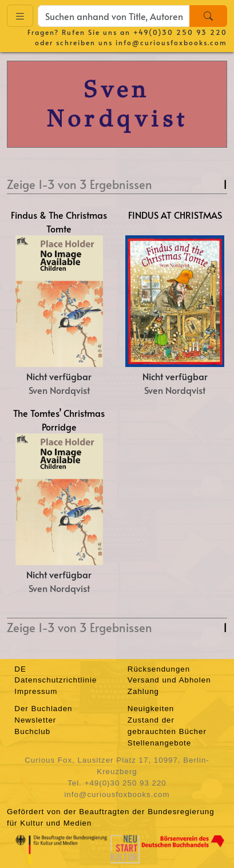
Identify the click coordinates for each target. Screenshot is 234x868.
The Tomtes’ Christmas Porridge (59, 420)
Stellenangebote (159, 743)
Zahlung (143, 691)
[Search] (208, 16)
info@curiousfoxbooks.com (171, 42)
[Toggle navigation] (20, 16)
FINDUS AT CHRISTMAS (175, 215)
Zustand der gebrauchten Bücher (167, 726)
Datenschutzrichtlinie (55, 680)
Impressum (36, 691)
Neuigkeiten (151, 709)
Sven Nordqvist (59, 390)
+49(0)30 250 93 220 (180, 32)
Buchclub (32, 731)
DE (20, 669)
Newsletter (35, 720)
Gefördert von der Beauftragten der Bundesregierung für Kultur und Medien (111, 817)
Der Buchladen (43, 709)
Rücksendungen (159, 669)
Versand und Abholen (169, 680)
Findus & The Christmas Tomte (59, 222)
